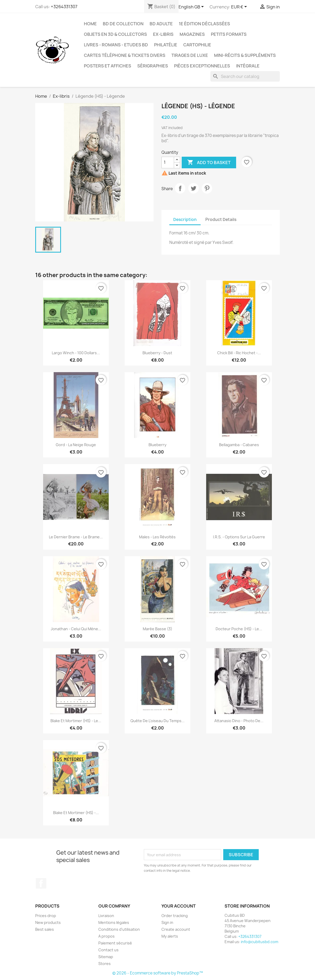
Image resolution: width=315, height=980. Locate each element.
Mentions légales (114, 922)
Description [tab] (185, 220)
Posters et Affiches (108, 66)
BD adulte (161, 24)
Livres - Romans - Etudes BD (116, 45)
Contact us (108, 950)
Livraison (106, 916)
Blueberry (157, 445)
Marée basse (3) (157, 629)
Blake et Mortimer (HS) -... (76, 813)
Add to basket (209, 162)
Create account (176, 929)
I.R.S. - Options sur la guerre (239, 537)
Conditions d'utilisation (119, 929)
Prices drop (46, 916)
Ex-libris (163, 34)
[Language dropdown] (192, 7)
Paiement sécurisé (115, 943)
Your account (179, 906)
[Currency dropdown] (240, 7)
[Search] (245, 76)
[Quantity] (168, 162)
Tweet (194, 188)
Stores (105, 964)
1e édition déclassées (204, 24)
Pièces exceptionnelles (202, 66)
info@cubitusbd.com (260, 942)
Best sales (45, 929)
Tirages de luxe (190, 55)
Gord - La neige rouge (76, 445)
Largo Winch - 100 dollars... (76, 353)
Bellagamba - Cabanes (239, 445)
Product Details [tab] (221, 220)
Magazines (192, 34)
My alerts (170, 936)
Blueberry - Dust (157, 353)
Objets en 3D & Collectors (115, 34)
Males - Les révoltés (157, 537)
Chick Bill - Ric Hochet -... (239, 353)
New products (48, 922)
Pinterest (207, 188)
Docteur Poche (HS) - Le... (239, 629)
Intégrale (248, 66)
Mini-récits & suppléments (245, 55)
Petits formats (229, 34)
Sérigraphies (153, 66)
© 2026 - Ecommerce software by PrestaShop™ (158, 973)
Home (90, 24)
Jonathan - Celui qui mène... (76, 629)
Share (180, 188)
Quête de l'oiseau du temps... (157, 721)
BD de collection (123, 24)
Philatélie (166, 45)
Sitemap (106, 957)
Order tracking (175, 916)
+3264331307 (64, 7)
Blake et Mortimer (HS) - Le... (76, 721)
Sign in (167, 922)
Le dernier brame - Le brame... (76, 537)
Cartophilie (197, 45)
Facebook (41, 883)
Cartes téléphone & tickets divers (125, 55)
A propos (106, 936)
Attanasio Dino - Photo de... (239, 721)
